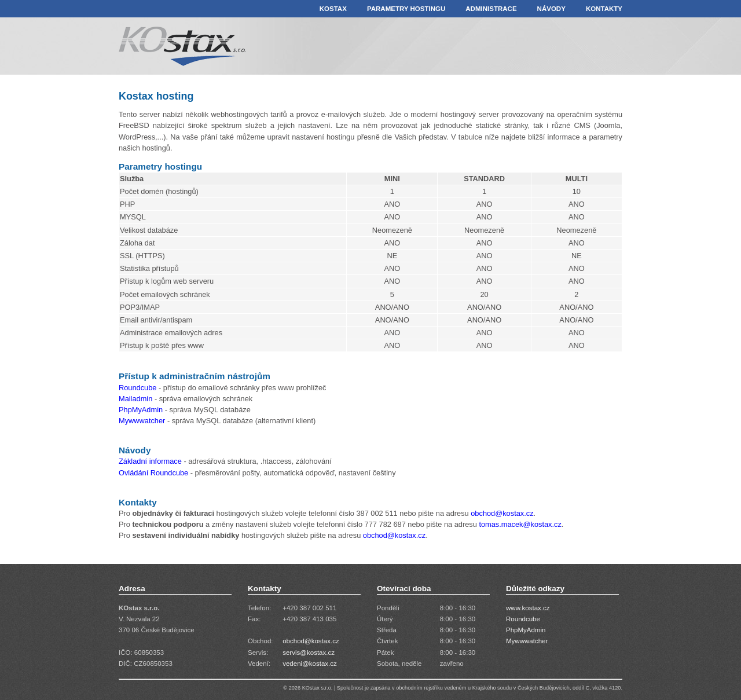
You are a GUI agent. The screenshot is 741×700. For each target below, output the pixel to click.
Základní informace (150, 461)
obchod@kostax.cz (502, 513)
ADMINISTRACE (491, 9)
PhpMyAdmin (141, 410)
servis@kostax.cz (309, 653)
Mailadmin (135, 399)
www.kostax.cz (528, 608)
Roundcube (137, 388)
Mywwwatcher (143, 421)
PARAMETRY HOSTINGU (406, 9)
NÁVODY (551, 9)
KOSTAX (333, 9)
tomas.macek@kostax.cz (520, 524)
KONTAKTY (604, 9)
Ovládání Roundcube (153, 473)
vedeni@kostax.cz (310, 664)
